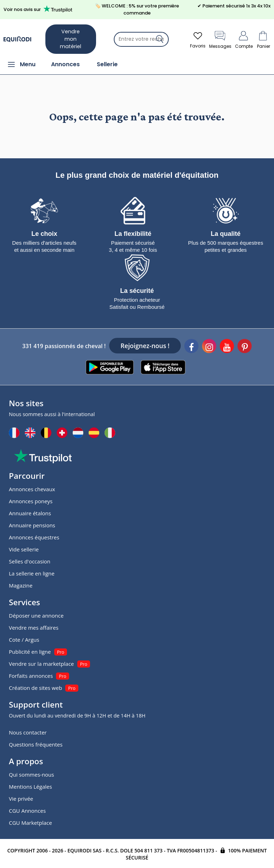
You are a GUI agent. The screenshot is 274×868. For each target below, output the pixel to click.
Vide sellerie (24, 549)
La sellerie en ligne (32, 573)
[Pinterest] (245, 347)
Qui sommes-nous (31, 775)
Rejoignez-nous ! (145, 346)
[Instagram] (209, 347)
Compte (244, 39)
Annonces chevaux (32, 489)
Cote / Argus (24, 640)
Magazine (21, 585)
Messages (220, 39)
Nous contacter (28, 732)
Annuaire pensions (32, 525)
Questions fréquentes (36, 744)
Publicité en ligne (30, 652)
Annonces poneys (31, 501)
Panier (263, 39)
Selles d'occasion (30, 561)
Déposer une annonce (36, 615)
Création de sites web (35, 688)
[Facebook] (191, 347)
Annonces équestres (34, 537)
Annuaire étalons (30, 513)
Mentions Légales (30, 787)
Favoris (198, 39)
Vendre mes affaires (34, 628)
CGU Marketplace (30, 823)
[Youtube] (227, 347)
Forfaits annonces (31, 676)
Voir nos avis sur (39, 9)
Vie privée (21, 799)
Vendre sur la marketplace (41, 664)
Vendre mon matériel (71, 39)
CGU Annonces (27, 811)
